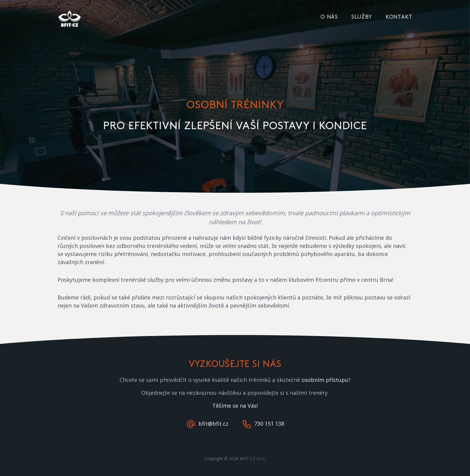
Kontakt (399, 17)
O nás (329, 17)
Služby (361, 17)
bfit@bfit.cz (208, 424)
